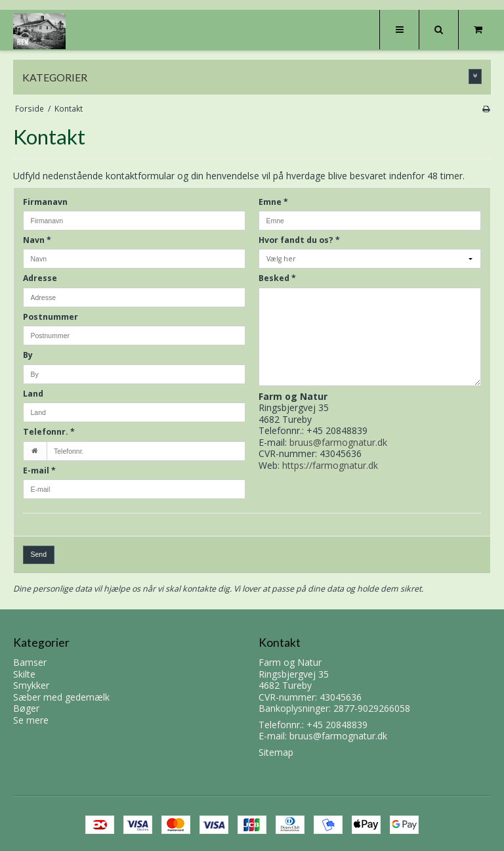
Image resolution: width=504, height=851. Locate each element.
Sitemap (276, 752)
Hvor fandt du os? (299, 240)
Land (33, 394)
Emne (273, 202)
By (28, 355)
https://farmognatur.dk (330, 465)
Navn (37, 240)
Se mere (31, 720)
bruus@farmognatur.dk (338, 442)
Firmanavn (45, 202)
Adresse (40, 278)
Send (39, 554)
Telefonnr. (49, 432)
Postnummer (51, 317)
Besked (277, 278)
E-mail (39, 470)
